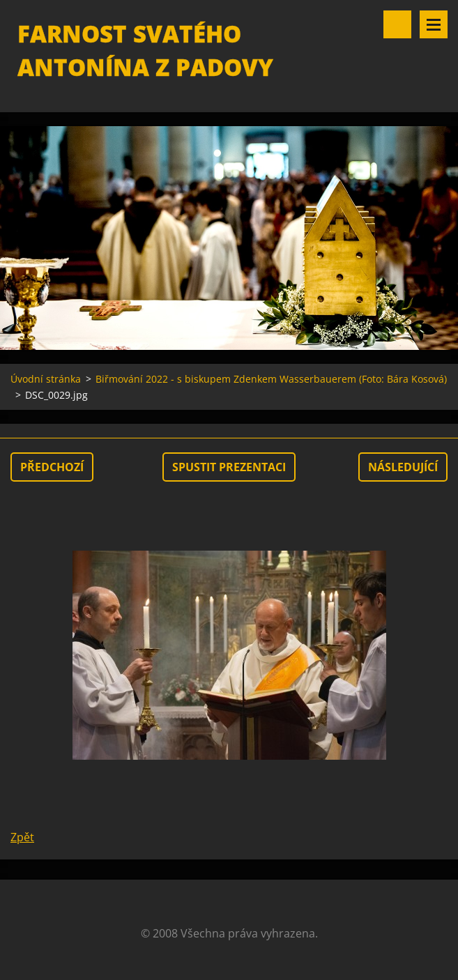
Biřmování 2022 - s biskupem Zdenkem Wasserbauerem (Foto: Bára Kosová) (271, 379)
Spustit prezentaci (229, 467)
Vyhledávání (397, 24)
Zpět (22, 837)
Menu (434, 24)
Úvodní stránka (46, 379)
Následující (403, 467)
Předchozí (52, 467)
